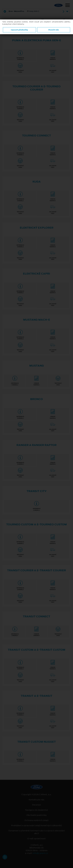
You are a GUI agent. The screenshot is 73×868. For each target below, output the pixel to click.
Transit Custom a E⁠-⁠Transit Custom (36, 650)
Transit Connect (36, 616)
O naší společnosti (36, 839)
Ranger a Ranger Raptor (36, 445)
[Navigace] (68, 6)
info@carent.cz (40, 853)
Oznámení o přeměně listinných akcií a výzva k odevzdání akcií (37, 832)
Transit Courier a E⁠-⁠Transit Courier (36, 570)
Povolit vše (54, 30)
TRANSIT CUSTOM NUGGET (37, 742)
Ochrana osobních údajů (36, 820)
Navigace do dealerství (37, 810)
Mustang (37, 366)
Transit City (37, 491)
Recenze (36, 805)
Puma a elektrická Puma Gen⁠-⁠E (37, 40)
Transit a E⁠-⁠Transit (36, 696)
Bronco (36, 399)
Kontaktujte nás (36, 800)
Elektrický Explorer (37, 228)
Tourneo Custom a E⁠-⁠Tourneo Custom (36, 524)
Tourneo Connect (36, 136)
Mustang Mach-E (37, 320)
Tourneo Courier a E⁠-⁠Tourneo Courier (36, 88)
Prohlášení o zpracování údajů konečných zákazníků (36, 826)
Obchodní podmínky (36, 815)
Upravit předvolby (19, 30)
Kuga (37, 182)
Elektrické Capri (36, 274)
